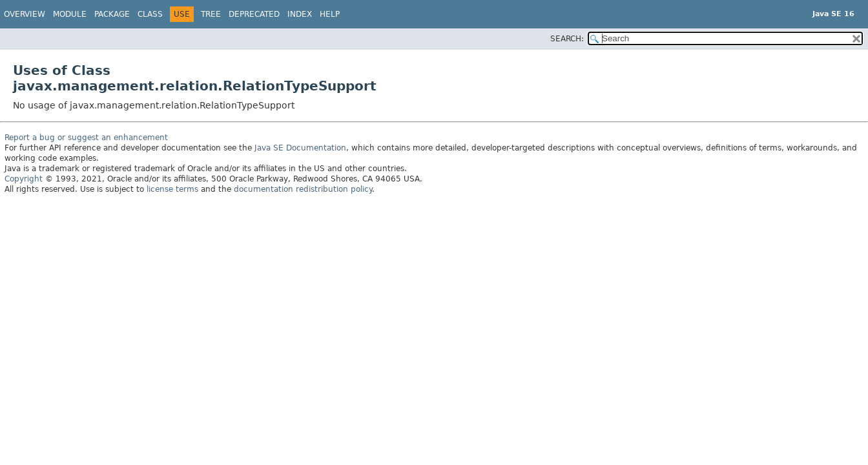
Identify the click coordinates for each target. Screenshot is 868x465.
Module (70, 14)
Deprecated (254, 14)
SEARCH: (567, 39)
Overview (25, 14)
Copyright (24, 179)
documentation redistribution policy (303, 189)
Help (330, 14)
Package (112, 14)
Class (150, 14)
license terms (172, 189)
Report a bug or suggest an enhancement (86, 138)
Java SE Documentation (300, 148)
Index (300, 14)
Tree (211, 14)
